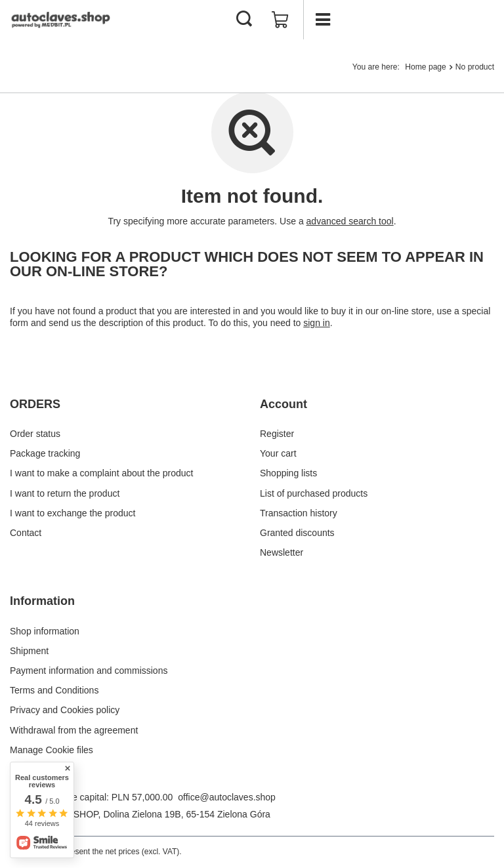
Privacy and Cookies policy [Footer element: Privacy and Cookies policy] (65, 710)
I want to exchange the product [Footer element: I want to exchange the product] (73, 513)
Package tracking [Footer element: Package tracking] (45, 453)
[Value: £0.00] (280, 20)
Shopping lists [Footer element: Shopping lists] (288, 473)
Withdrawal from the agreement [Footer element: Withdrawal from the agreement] (74, 730)
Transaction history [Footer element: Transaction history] (299, 513)
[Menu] (323, 20)
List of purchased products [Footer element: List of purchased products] (314, 493)
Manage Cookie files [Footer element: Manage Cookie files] (52, 750)
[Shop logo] (62, 20)
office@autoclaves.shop (227, 797)
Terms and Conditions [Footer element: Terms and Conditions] (54, 690)
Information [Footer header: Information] (42, 601)
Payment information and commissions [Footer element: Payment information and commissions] (89, 671)
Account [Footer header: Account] (283, 404)
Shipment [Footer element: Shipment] (29, 651)
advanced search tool (350, 221)
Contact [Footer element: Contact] (26, 533)
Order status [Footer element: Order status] (35, 434)
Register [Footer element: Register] (277, 434)
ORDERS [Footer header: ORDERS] (35, 404)
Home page (426, 67)
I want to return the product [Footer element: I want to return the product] (65, 493)
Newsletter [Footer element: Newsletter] (282, 552)
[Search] (244, 20)
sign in (316, 323)
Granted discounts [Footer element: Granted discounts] (297, 533)
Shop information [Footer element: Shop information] (45, 631)
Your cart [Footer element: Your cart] (278, 453)
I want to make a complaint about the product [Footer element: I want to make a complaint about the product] (101, 473)
